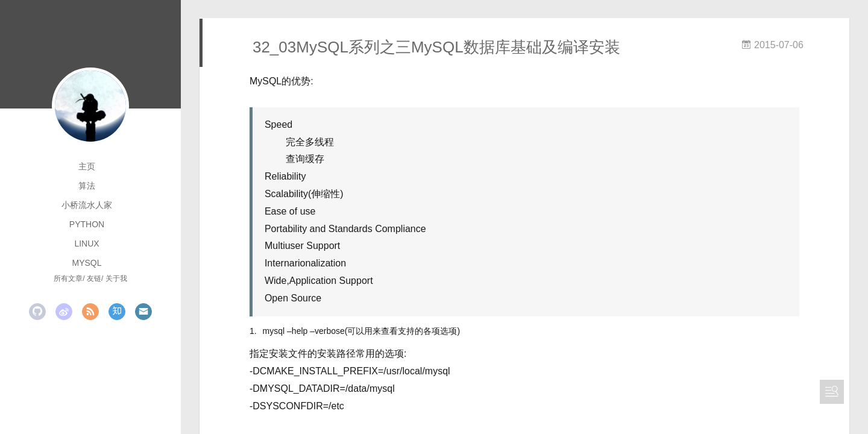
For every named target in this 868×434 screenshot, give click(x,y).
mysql (86, 263)
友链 (94, 278)
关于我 (116, 278)
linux (86, 244)
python (87, 224)
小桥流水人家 (87, 205)
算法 (87, 186)
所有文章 (68, 278)
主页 (87, 166)
